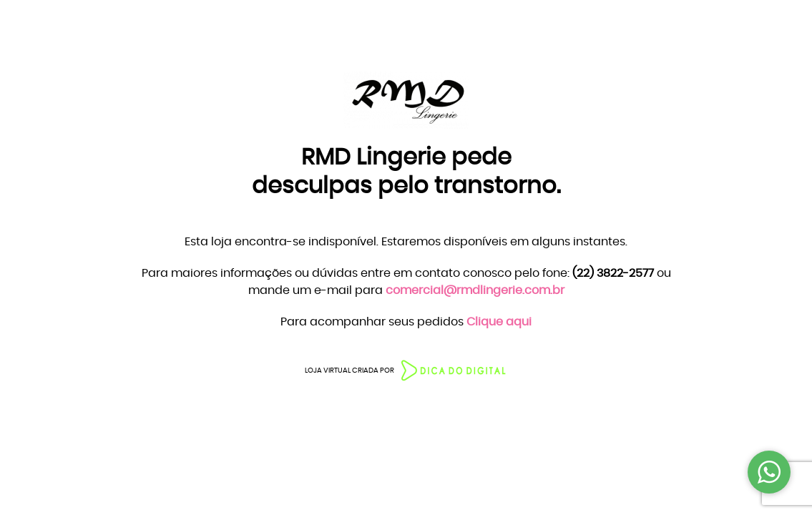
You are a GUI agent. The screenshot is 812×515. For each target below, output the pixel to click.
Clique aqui (499, 322)
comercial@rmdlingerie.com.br (475, 290)
